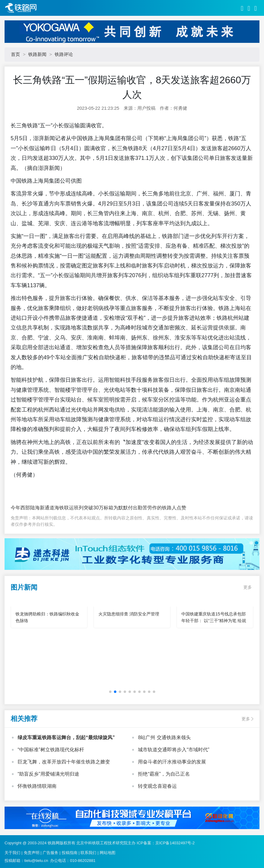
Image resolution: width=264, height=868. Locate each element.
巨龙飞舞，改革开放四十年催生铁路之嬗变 (64, 762)
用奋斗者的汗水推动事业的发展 (172, 762)
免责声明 (32, 853)
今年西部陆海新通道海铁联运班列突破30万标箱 (62, 508)
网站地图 (108, 853)
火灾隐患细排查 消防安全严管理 (129, 614)
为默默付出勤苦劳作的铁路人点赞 (150, 508)
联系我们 (88, 853)
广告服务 (50, 853)
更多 (248, 587)
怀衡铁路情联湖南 (37, 786)
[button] (110, 692)
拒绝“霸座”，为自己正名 (164, 774)
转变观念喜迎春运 (157, 786)
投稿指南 (70, 853)
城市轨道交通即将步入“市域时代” (174, 750)
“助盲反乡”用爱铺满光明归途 (48, 774)
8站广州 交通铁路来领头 (164, 737)
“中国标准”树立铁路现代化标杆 (51, 750)
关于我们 (12, 853)
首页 (15, 54)
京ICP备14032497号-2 (175, 843)
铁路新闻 (37, 54)
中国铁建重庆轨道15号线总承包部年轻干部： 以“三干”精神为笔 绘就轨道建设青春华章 (214, 621)
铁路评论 (64, 54)
